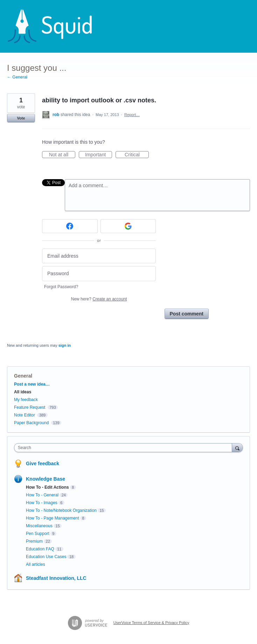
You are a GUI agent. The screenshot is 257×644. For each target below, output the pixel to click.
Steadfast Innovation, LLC (56, 578)
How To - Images (42, 503)
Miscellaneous (39, 526)
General (23, 376)
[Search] (237, 448)
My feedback (26, 400)
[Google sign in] (128, 226)
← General (17, 77)
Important (99, 155)
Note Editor (25, 415)
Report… (132, 115)
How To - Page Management (53, 518)
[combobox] (125, 448)
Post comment (187, 314)
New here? (99, 299)
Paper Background (31, 423)
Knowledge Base (46, 479)
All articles (36, 564)
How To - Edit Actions (47, 487)
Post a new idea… (32, 384)
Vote (21, 118)
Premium (34, 541)
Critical (137, 155)
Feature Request (30, 407)
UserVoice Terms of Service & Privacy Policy (151, 623)
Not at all (62, 155)
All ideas (23, 392)
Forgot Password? (61, 287)
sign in (65, 345)
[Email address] (99, 256)
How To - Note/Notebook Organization (61, 510)
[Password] (99, 274)
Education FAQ (40, 549)
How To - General (42, 495)
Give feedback (43, 463)
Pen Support (38, 534)
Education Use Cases (46, 557)
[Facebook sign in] (70, 226)
